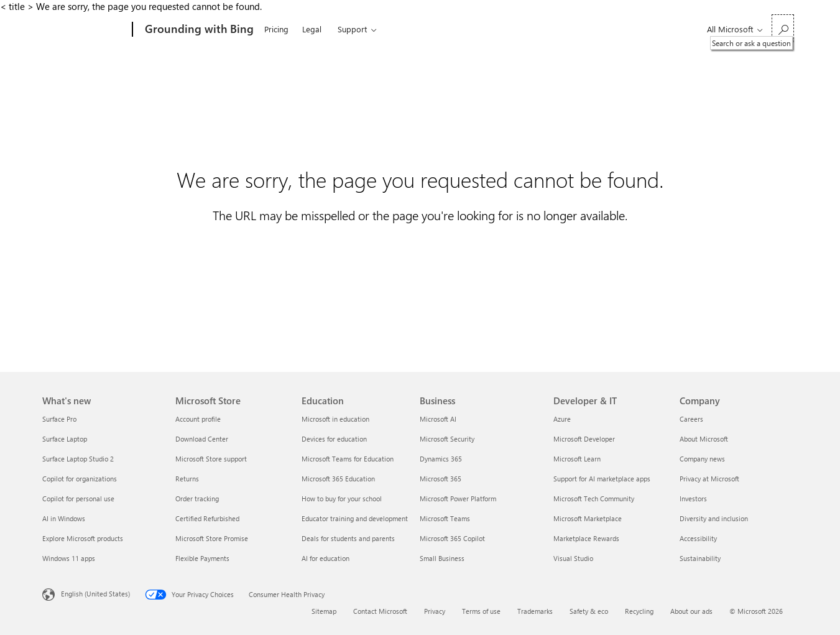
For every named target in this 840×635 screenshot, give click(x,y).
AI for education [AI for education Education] (325, 558)
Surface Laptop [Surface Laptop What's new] (65, 439)
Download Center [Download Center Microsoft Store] (202, 439)
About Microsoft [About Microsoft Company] (704, 439)
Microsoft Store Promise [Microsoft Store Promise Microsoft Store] (212, 538)
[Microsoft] (85, 30)
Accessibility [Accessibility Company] (698, 538)
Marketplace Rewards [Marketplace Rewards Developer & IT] (586, 538)
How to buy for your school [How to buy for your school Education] (342, 498)
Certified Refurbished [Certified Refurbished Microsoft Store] (207, 518)
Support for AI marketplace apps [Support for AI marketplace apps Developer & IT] (602, 479)
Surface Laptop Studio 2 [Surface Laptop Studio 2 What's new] (78, 459)
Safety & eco (589, 611)
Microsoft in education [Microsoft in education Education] (335, 419)
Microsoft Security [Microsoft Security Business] (447, 439)
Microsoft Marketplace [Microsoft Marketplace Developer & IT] (588, 518)
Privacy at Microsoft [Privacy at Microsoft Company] (709, 479)
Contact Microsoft (380, 611)
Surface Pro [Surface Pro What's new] (59, 419)
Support (352, 29)
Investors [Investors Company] (693, 498)
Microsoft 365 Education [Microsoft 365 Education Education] (338, 479)
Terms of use (481, 611)
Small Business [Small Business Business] (442, 558)
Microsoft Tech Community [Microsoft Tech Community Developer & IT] (594, 498)
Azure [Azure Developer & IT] (562, 419)
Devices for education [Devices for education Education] (334, 439)
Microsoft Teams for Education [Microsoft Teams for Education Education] (348, 459)
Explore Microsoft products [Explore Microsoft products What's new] (83, 538)
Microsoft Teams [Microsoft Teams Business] (445, 518)
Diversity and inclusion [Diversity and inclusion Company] (714, 518)
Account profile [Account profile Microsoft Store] (198, 419)
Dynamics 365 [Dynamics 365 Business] (441, 459)
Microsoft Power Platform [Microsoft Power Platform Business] (458, 498)
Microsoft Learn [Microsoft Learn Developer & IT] (577, 459)
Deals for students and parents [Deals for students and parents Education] (348, 538)
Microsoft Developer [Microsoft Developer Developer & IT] (584, 439)
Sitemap (324, 611)
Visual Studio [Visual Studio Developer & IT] (573, 558)
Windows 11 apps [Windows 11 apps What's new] (69, 558)
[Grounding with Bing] (198, 30)
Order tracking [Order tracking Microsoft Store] (197, 498)
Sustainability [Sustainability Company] (700, 558)
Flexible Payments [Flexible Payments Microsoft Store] (202, 558)
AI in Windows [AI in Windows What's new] (64, 518)
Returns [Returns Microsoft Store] (187, 479)
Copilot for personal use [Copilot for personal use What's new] (78, 498)
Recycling (639, 611)
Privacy (435, 611)
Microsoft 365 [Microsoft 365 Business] (441, 479)
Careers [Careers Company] (691, 419)
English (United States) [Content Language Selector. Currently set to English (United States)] (95, 594)
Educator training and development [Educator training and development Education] (355, 518)
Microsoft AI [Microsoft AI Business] (438, 419)
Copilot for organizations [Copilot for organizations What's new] (80, 479)
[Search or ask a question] (783, 28)
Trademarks (535, 611)
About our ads (691, 611)
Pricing (276, 29)
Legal (312, 29)
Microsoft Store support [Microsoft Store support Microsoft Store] (211, 459)
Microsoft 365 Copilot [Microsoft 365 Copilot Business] (452, 538)
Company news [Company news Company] (702, 459)
